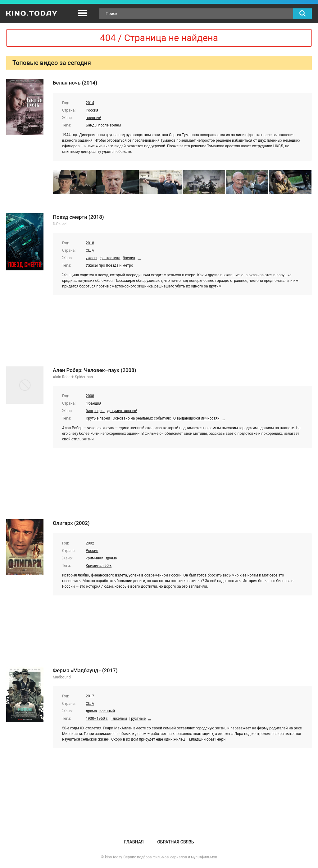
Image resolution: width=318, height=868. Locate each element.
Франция (93, 403)
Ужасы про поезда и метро (109, 265)
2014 (90, 103)
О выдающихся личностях (196, 418)
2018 (90, 243)
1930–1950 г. (97, 719)
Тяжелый (119, 719)
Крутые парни (98, 418)
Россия (92, 110)
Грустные (138, 719)
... (139, 258)
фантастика (110, 258)
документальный (122, 411)
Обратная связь (175, 842)
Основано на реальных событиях (141, 418)
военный (93, 118)
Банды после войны (103, 125)
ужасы (91, 258)
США (90, 250)
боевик (129, 258)
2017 (90, 696)
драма (111, 558)
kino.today (114, 857)
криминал (94, 558)
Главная (134, 842)
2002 (90, 543)
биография (95, 411)
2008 (90, 396)
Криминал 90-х (99, 566)
